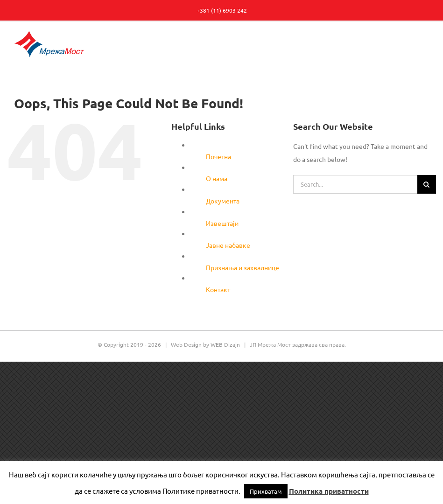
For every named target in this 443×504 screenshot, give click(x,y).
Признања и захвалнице (243, 267)
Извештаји (222, 223)
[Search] (427, 184)
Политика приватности (329, 491)
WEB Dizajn (225, 344)
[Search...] (355, 184)
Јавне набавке (228, 245)
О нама (217, 178)
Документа (223, 201)
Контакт (218, 289)
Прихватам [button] (266, 491)
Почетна (218, 156)
